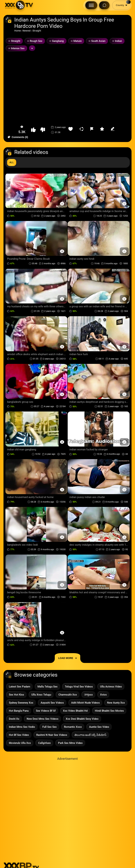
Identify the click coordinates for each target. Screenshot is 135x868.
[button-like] (33, 130)
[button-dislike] (43, 130)
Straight (37, 31)
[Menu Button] (91, 5)
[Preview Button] (62, 204)
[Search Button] (104, 5)
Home (18, 31)
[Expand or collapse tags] (32, 48)
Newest (27, 31)
